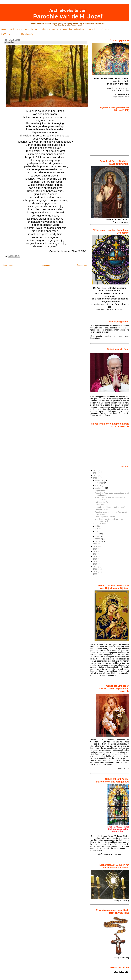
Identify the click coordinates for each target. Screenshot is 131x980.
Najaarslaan (100, 490)
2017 (96, 554)
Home (4, 29)
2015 (96, 559)
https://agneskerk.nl (121, 96)
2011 (96, 569)
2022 (96, 478)
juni (97, 529)
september (100, 488)
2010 (96, 572)
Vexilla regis (100, 505)
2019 (96, 549)
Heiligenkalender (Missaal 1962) (24, 29)
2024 (96, 473)
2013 (96, 564)
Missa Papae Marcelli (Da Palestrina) (110, 507)
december (100, 480)
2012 (96, 567)
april (97, 534)
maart (98, 536)
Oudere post (82, 265)
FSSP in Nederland (9, 34)
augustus (99, 524)
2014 (96, 561)
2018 (96, 551)
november (100, 483)
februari (99, 539)
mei (97, 531)
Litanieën (105, 29)
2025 (96, 470)
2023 (96, 475)
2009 (96, 574)
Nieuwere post (8, 265)
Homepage (45, 265)
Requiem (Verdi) (102, 510)
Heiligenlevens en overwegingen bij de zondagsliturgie (63, 29)
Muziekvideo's (27, 34)
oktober (99, 485)
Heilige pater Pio (102, 502)
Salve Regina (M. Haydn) (105, 517)
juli (97, 526)
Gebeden (93, 29)
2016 (96, 556)
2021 (96, 544)
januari (98, 541)
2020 (96, 546)
